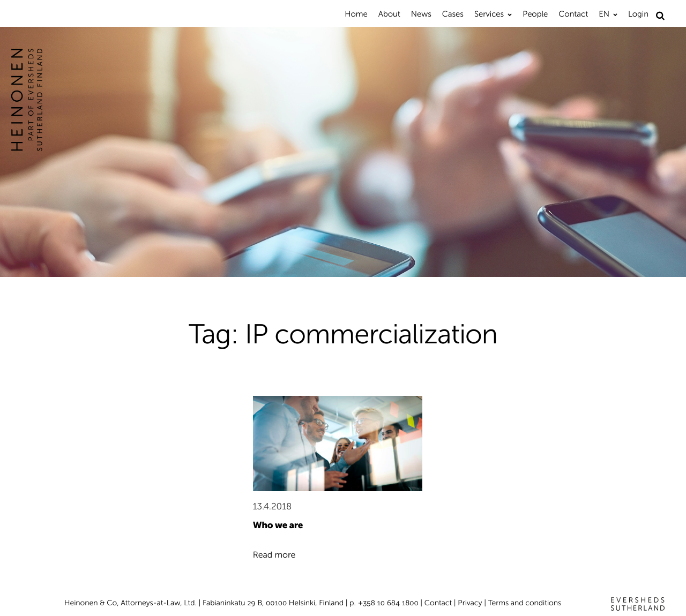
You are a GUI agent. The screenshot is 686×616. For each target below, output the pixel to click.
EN (604, 14)
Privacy (470, 603)
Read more (274, 555)
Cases (453, 14)
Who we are (278, 525)
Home (356, 14)
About (389, 14)
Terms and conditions (525, 603)
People (535, 14)
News (421, 14)
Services (489, 14)
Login (638, 14)
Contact (573, 14)
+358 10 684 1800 (388, 603)
